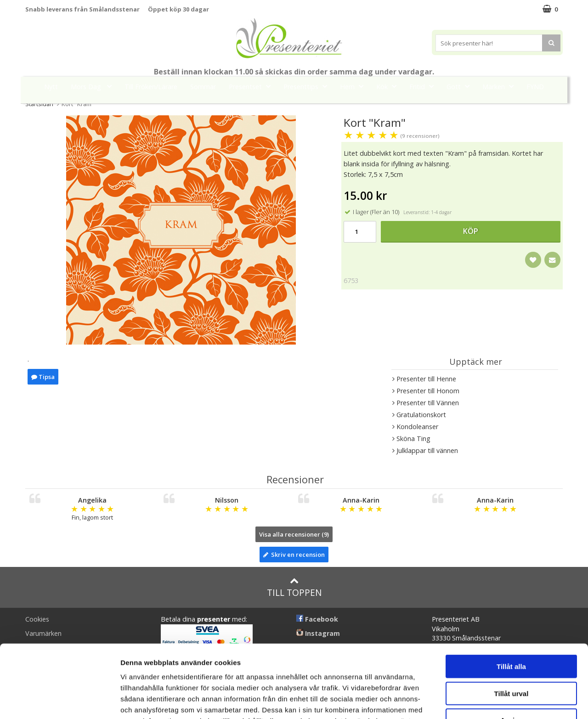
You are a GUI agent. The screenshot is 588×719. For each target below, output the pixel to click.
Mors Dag (94, 86)
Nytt (51, 87)
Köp (471, 231)
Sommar (203, 87)
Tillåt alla (511, 598)
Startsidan (39, 104)
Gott (461, 86)
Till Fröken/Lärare (151, 87)
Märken (501, 86)
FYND (535, 87)
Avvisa (511, 652)
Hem (354, 86)
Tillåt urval (512, 625)
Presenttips (308, 86)
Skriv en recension (294, 555)
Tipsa (43, 377)
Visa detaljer (499, 701)
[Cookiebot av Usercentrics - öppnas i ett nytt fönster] (59, 701)
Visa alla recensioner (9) (294, 534)
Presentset (252, 86)
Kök (389, 86)
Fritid (424, 86)
